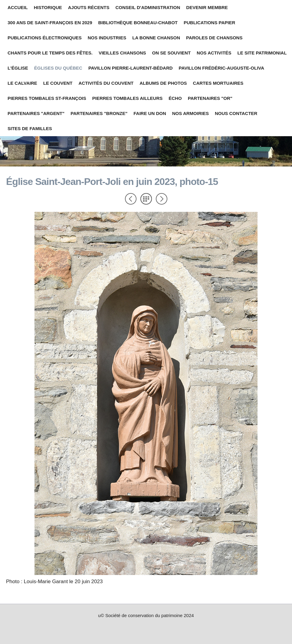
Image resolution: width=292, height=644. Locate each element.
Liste (146, 199)
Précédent (131, 199)
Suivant (162, 199)
